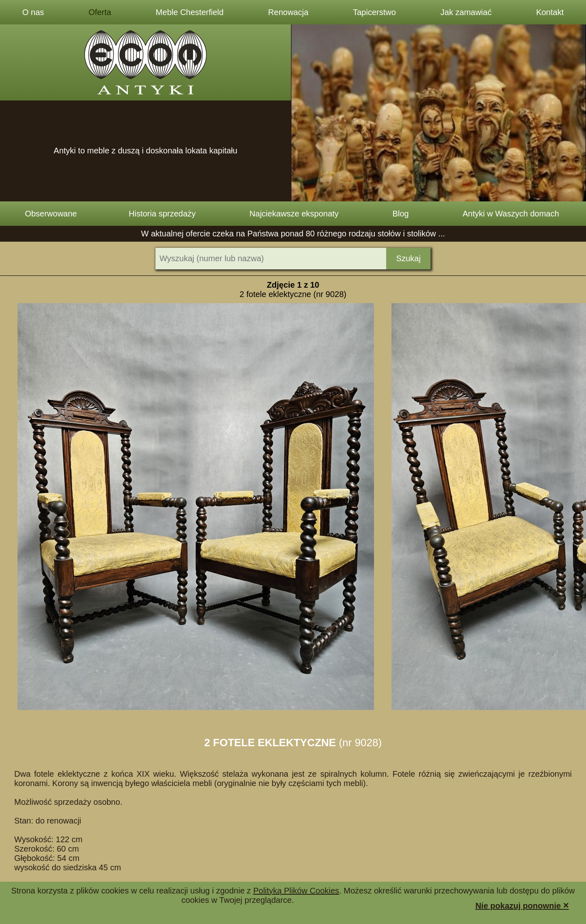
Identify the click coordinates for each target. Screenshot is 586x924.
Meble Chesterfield (190, 12)
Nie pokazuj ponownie (522, 905)
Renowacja (288, 12)
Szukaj (409, 258)
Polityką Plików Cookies (296, 891)
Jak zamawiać (466, 12)
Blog (400, 214)
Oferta (100, 12)
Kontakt (550, 12)
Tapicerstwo (374, 12)
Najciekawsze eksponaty (294, 214)
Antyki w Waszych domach (511, 214)
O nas (33, 12)
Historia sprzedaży (162, 214)
